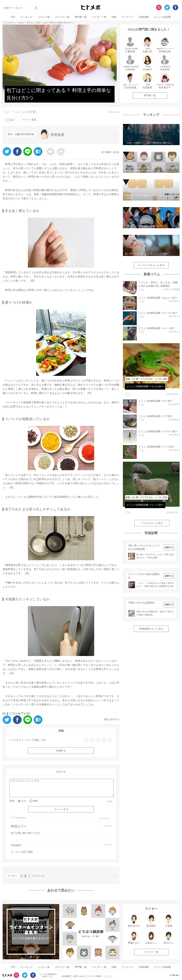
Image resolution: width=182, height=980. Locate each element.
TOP (13, 17)
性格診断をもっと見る (151, 629)
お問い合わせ (79, 976)
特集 (114, 17)
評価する (61, 751)
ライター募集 (95, 976)
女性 (24, 801)
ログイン (109, 976)
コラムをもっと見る (152, 523)
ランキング (26, 17)
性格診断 (144, 17)
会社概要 (66, 976)
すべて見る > (105, 819)
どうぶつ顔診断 (162, 17)
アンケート (128, 17)
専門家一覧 (81, 17)
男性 (35, 801)
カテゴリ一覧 (62, 17)
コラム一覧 (44, 17)
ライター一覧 (99, 17)
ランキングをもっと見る (151, 265)
